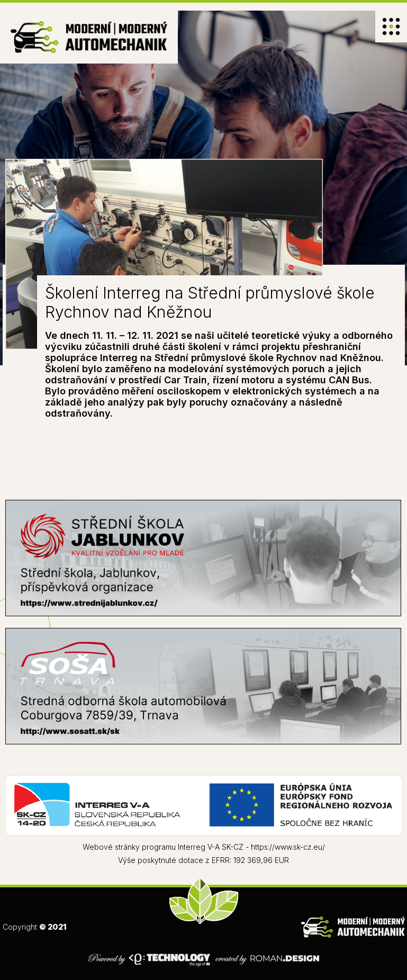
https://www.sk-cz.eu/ (288, 847)
